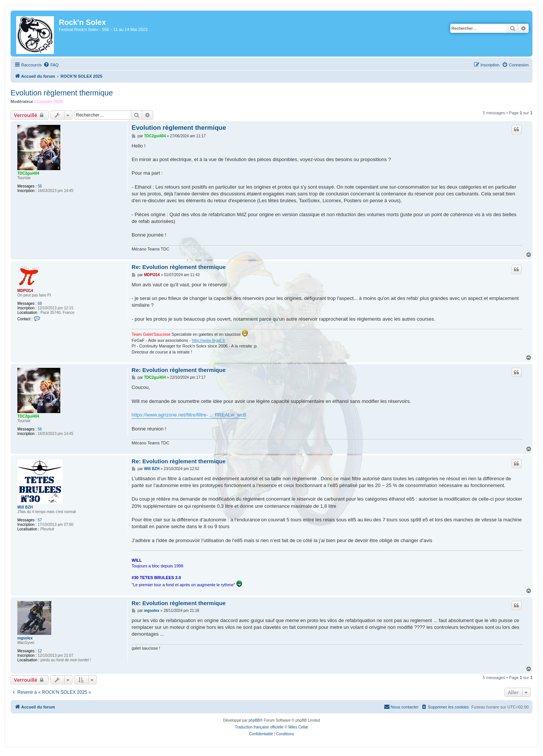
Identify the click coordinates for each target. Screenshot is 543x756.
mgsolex (25, 638)
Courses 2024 (50, 101)
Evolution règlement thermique (62, 93)
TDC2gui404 (28, 173)
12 (40, 651)
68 (40, 303)
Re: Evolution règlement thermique (179, 267)
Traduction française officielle (259, 727)
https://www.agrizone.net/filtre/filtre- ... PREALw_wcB (189, 415)
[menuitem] (51, 65)
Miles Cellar (298, 727)
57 (40, 520)
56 (40, 186)
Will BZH (25, 507)
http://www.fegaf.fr (209, 340)
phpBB (254, 720)
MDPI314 (25, 291)
